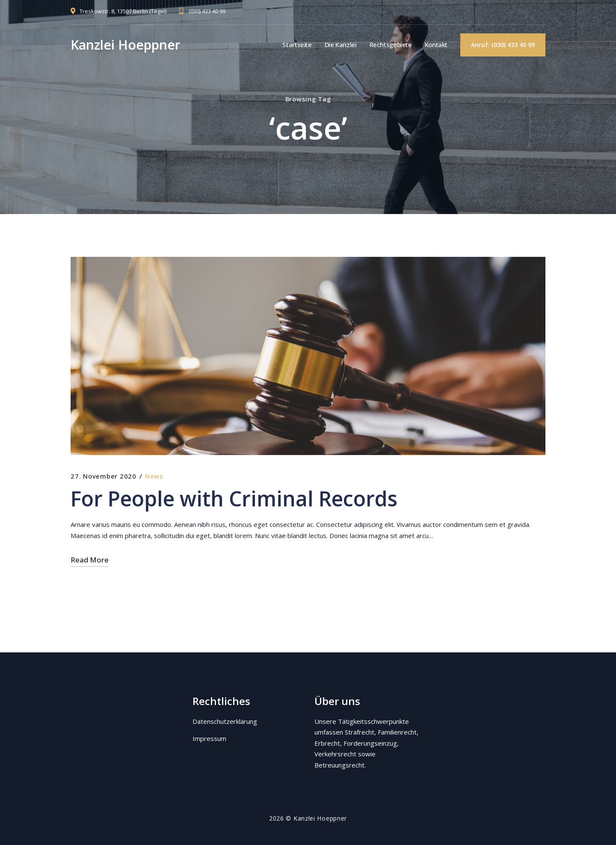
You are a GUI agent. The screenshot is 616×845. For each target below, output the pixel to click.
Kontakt (436, 45)
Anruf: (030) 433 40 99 (503, 45)
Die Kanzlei (341, 45)
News (154, 476)
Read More (90, 560)
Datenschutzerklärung (225, 721)
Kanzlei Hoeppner (126, 45)
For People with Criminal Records (234, 499)
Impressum (209, 738)
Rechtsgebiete (391, 45)
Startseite (297, 45)
